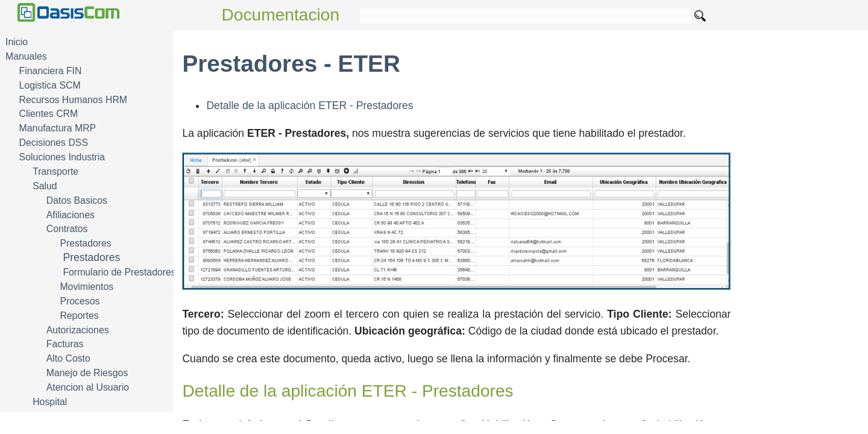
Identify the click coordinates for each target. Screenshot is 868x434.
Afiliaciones (71, 215)
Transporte (55, 171)
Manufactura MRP (58, 128)
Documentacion (281, 15)
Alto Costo (68, 358)
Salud (45, 186)
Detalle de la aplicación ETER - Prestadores (310, 105)
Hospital (50, 402)
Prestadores (85, 243)
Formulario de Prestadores (119, 272)
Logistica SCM (50, 85)
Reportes (79, 316)
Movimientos (86, 287)
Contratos (67, 229)
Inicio (17, 42)
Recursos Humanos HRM (73, 100)
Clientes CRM (49, 114)
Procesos (80, 301)
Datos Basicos (77, 200)
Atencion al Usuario (88, 387)
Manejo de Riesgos (87, 373)
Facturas (65, 344)
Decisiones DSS (54, 143)
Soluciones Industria (62, 157)
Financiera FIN (51, 71)
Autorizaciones (78, 330)
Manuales (26, 56)
